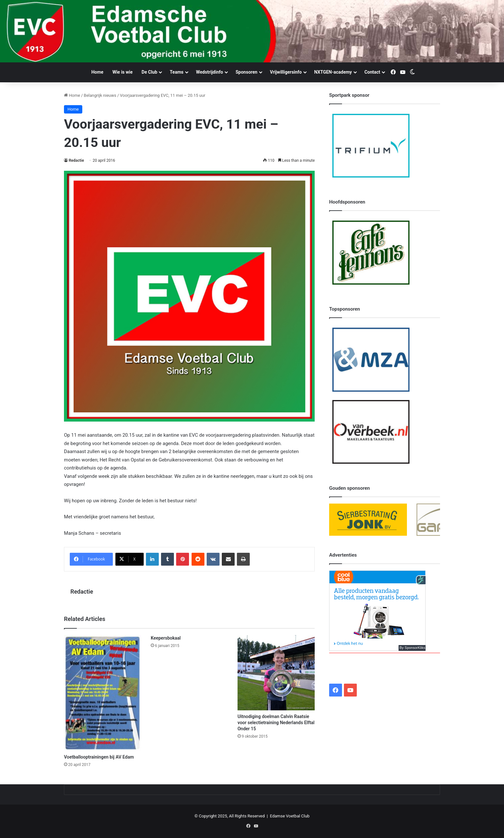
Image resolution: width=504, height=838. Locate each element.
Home (97, 72)
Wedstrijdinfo (210, 72)
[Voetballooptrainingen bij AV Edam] (103, 693)
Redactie (76, 160)
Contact (372, 72)
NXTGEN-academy (333, 72)
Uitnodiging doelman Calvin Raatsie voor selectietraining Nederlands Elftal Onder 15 (276, 723)
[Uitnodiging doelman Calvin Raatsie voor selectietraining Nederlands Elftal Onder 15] (276, 673)
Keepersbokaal (166, 638)
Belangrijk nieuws (100, 95)
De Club (150, 72)
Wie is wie (123, 72)
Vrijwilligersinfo (286, 72)
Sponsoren (247, 72)
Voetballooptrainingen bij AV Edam (99, 757)
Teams (176, 72)
